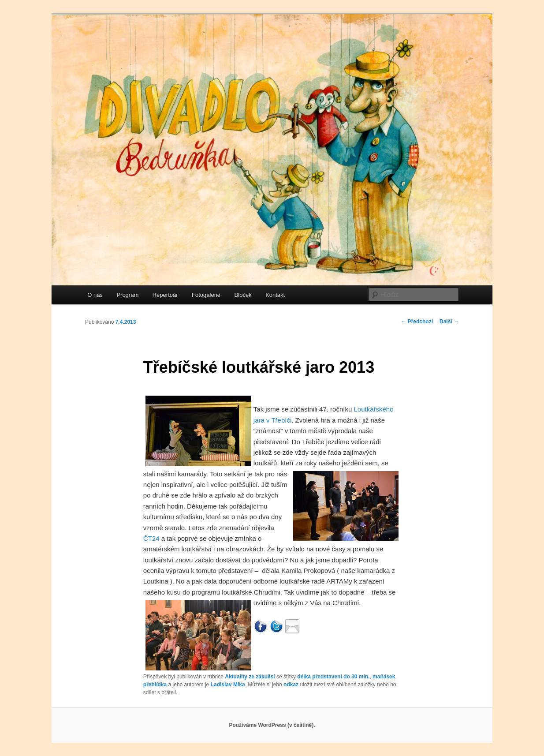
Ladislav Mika (228, 685)
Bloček (243, 295)
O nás (95, 295)
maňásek (384, 677)
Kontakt (275, 295)
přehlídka (155, 685)
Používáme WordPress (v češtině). (272, 725)
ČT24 (151, 538)
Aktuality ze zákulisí (250, 677)
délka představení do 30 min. (333, 677)
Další (449, 322)
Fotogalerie (206, 295)
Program (127, 295)
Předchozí (417, 322)
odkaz (291, 685)
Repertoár (165, 295)
